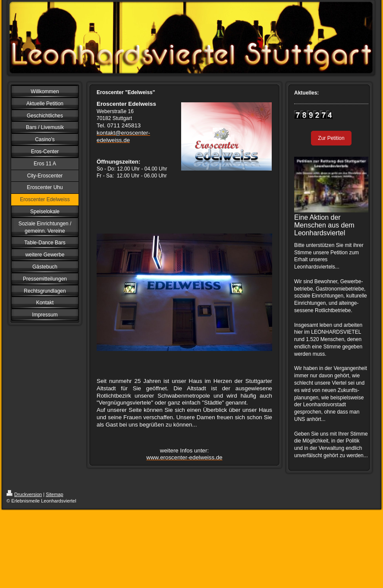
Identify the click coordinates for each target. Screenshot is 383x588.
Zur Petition (331, 138)
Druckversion (24, 494)
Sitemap (54, 494)
